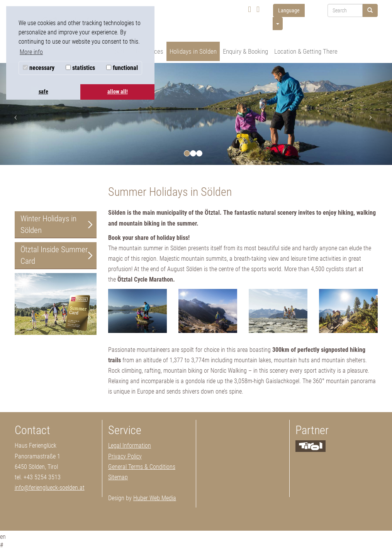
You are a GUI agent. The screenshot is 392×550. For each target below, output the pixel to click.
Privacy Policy (125, 456)
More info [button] (31, 52)
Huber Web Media (155, 498)
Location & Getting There (306, 51)
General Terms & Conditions (142, 467)
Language (289, 10)
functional (122, 68)
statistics (80, 68)
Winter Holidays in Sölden (48, 224)
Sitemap (118, 477)
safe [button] (43, 92)
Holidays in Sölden (193, 51)
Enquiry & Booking (245, 51)
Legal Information (130, 446)
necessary (39, 68)
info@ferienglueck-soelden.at (50, 488)
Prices (155, 51)
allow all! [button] (118, 92)
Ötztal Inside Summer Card (54, 255)
